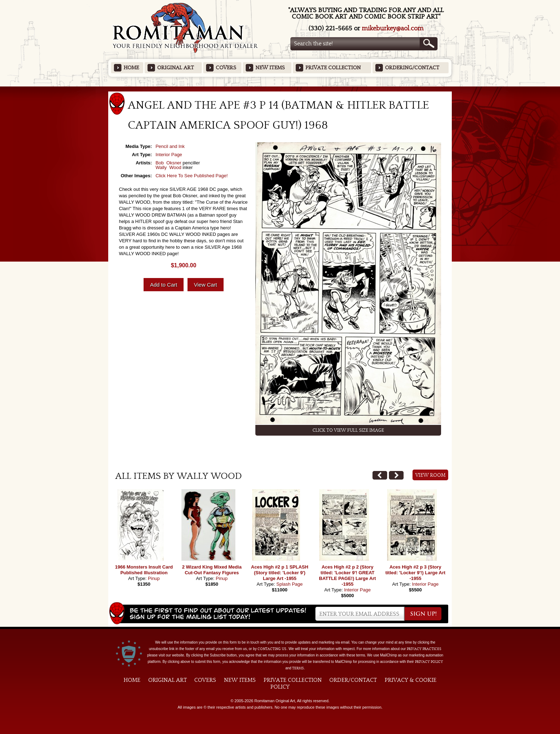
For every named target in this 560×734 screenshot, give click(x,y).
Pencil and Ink (170, 146)
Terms (298, 668)
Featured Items (280, 89)
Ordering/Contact (412, 68)
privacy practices (424, 649)
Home (131, 68)
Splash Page (290, 584)
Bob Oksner (168, 163)
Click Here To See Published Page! (191, 176)
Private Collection (333, 68)
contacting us (272, 649)
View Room (431, 475)
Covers (226, 68)
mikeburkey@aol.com (393, 28)
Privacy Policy (429, 662)
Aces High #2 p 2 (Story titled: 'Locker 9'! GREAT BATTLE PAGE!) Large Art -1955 (347, 576)
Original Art (176, 68)
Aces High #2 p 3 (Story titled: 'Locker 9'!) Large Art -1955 (415, 573)
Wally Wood (168, 167)
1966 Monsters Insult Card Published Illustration (144, 570)
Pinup (154, 578)
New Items (270, 68)
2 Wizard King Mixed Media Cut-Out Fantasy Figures (212, 570)
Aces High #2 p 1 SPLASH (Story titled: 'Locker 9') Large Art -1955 (280, 573)
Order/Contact (353, 680)
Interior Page (169, 155)
